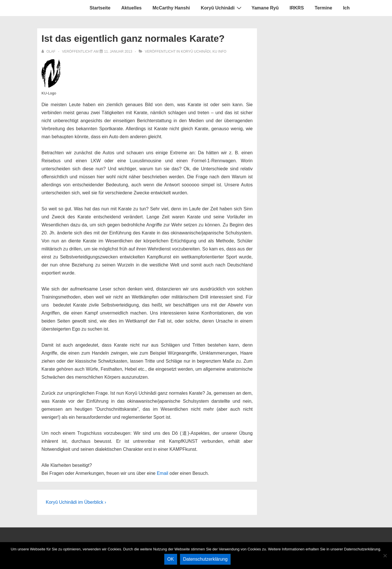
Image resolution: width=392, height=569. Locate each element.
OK (171, 559)
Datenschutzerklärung (205, 559)
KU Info (219, 52)
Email (163, 473)
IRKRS (297, 8)
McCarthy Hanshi (171, 8)
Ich (346, 8)
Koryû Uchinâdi (222, 8)
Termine (323, 8)
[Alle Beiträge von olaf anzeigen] (49, 52)
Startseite (100, 8)
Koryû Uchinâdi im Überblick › (76, 502)
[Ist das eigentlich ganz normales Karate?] (118, 52)
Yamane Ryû (265, 8)
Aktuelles (131, 8)
